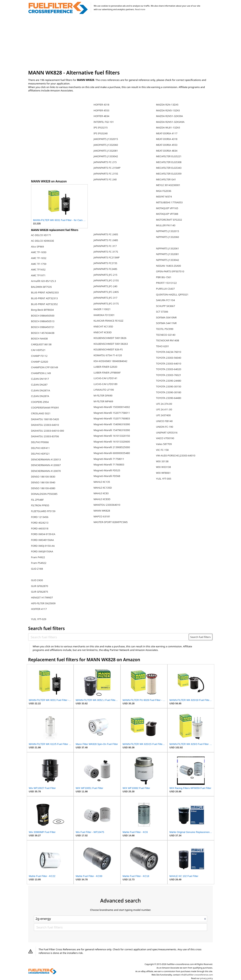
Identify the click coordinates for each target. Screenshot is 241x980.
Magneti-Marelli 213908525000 (112, 447)
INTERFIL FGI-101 (104, 122)
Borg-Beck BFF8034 (42, 310)
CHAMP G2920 (40, 362)
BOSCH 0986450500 (43, 316)
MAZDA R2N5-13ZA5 (168, 110)
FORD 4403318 (40, 528)
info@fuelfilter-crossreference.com (197, 975)
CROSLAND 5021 (41, 413)
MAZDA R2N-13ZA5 (167, 105)
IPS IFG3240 (101, 133)
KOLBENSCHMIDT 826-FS (108, 349)
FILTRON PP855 (40, 505)
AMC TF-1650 (39, 252)
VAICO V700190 (165, 438)
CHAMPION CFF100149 (45, 367)
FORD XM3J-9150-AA (43, 546)
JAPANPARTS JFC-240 (105, 286)
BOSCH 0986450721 (43, 327)
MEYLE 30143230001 (168, 185)
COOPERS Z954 (40, 402)
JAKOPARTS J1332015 (106, 139)
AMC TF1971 (38, 275)
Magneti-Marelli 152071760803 (112, 418)
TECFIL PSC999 (165, 329)
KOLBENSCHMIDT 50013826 (110, 338)
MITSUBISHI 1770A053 (169, 202)
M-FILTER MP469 (103, 401)
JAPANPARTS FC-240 (105, 179)
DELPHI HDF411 (40, 448)
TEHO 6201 (163, 346)
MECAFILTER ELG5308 (169, 162)
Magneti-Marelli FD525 (107, 470)
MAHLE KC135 (102, 482)
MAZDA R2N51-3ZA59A (169, 116)
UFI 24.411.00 (164, 409)
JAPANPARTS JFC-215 (105, 275)
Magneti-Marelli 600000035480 (112, 453)
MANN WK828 (102, 511)
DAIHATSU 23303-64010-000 (48, 431)
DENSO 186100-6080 (43, 488)
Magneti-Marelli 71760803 (109, 465)
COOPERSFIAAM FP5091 (45, 408)
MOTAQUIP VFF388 (167, 214)
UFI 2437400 (163, 415)
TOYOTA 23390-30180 (169, 392)
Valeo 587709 (164, 444)
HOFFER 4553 (101, 110)
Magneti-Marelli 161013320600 (112, 442)
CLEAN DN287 (39, 385)
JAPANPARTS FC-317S (106, 252)
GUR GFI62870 (40, 586)
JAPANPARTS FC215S (105, 263)
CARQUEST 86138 (41, 344)
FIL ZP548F (37, 500)
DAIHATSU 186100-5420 (45, 419)
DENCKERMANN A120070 (46, 471)
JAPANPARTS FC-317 (105, 246)
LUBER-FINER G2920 (105, 367)
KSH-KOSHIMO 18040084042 (110, 361)
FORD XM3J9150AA (42, 551)
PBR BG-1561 (164, 277)
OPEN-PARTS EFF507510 (170, 271)
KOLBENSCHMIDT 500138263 (111, 344)
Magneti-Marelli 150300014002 (112, 407)
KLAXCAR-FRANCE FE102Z (108, 321)
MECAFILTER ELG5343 (169, 168)
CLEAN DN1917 (40, 379)
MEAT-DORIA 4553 (167, 145)
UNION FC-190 (165, 427)
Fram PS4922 (39, 563)
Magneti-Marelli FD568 (107, 476)
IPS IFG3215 (101, 128)
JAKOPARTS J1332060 (106, 145)
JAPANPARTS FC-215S (106, 174)
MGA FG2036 (164, 191)
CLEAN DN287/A (41, 390)
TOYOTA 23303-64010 (169, 364)
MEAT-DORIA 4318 (167, 139)
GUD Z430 (37, 580)
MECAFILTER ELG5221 (169, 156)
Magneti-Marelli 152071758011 (112, 413)
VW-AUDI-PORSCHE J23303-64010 (176, 455)
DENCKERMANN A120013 (46, 459)
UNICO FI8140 (164, 421)
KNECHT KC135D (103, 326)
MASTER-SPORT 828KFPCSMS (111, 522)
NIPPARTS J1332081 (168, 254)
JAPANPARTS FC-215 (105, 162)
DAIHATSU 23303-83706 (45, 436)
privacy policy (206, 978)
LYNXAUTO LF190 (104, 390)
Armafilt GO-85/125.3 (43, 281)
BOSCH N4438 (39, 339)
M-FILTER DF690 (103, 395)
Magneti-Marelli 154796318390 (112, 430)
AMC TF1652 (38, 269)
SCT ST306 (162, 312)
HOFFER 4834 (101, 116)
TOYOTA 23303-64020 (169, 369)
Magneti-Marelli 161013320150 (112, 436)
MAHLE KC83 (101, 493)
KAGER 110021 (102, 309)
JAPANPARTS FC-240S (106, 234)
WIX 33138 (162, 461)
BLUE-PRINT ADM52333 (45, 292)
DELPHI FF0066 (40, 442)
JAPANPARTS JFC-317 (105, 298)
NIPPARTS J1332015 (168, 231)
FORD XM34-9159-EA (43, 534)
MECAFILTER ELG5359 (169, 174)
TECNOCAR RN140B (168, 340)
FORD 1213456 (40, 517)
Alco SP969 (37, 247)
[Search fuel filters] (109, 637)
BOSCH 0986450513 (43, 321)
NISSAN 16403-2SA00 (169, 266)
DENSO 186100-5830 (43, 477)
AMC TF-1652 (39, 258)
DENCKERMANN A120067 (46, 465)
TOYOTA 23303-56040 (169, 358)
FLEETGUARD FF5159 (43, 511)
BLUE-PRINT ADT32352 (44, 304)
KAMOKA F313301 (104, 315)
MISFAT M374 (164, 197)
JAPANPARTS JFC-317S (106, 304)
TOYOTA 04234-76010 (169, 352)
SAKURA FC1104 (165, 300)
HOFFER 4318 (101, 105)
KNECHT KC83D (103, 332)
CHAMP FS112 (39, 356)
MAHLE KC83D (102, 499)
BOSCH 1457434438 (43, 333)
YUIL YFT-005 (164, 479)
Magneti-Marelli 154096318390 (112, 424)
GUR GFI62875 (40, 592)
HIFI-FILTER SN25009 (43, 603)
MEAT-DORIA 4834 (167, 151)
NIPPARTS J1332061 (168, 248)
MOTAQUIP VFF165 (167, 208)
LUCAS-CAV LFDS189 (106, 384)
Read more (140, 9)
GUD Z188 (37, 569)
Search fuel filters (201, 637)
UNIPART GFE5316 (167, 433)
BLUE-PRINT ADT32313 (44, 298)
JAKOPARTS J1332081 (106, 151)
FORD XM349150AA (42, 540)
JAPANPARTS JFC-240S (106, 292)
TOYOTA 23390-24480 (169, 381)
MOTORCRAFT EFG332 (169, 220)
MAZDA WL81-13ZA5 (168, 128)
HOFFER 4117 (39, 609)
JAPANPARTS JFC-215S (106, 280)
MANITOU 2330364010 (107, 505)
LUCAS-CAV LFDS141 (106, 378)
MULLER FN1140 (166, 225)
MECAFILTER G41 (166, 179)
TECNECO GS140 (166, 335)
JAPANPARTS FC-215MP (107, 168)
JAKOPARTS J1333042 (106, 156)
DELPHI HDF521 (40, 454)
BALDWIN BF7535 (41, 287)
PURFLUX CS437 (165, 289)
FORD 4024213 (40, 523)
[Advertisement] (121, 42)
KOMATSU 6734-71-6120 (108, 355)
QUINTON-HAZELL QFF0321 (172, 295)
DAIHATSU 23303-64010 (45, 425)
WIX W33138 (164, 467)
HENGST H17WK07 (42, 597)
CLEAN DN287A (40, 396)
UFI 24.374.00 (164, 404)
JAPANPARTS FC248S (105, 269)
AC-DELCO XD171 (41, 235)
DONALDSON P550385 (44, 494)
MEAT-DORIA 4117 (167, 133)
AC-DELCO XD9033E (43, 241)
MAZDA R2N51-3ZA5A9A (170, 122)
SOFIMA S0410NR (166, 317)
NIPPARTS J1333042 (168, 260)
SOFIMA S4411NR (166, 323)
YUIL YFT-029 (39, 619)
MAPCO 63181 (102, 516)
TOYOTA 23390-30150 (169, 386)
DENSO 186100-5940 (43, 482)
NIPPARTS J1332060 (168, 237)
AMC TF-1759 (39, 264)
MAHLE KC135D (103, 488)
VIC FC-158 (162, 450)
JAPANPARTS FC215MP (107, 257)
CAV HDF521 (38, 350)
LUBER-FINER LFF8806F (107, 373)
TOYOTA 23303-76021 (169, 375)
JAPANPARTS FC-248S (106, 240)
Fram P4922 (38, 557)
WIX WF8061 (163, 473)
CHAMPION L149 (41, 373)
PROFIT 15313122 (166, 283)
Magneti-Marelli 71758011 (109, 459)
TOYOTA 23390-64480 (169, 398)
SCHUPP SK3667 (166, 306)
